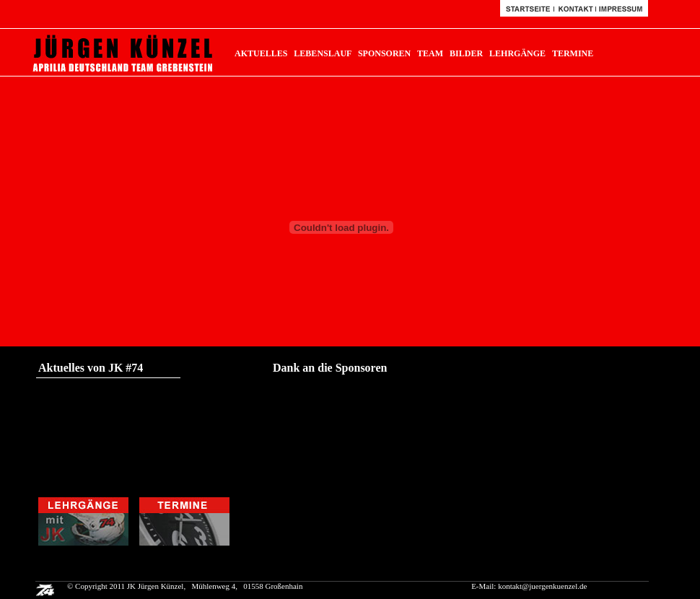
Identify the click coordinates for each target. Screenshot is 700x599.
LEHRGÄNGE (517, 53)
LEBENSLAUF (323, 53)
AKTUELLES (261, 53)
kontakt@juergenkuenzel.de (542, 586)
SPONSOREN (384, 53)
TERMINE (573, 53)
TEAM (430, 53)
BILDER (466, 53)
